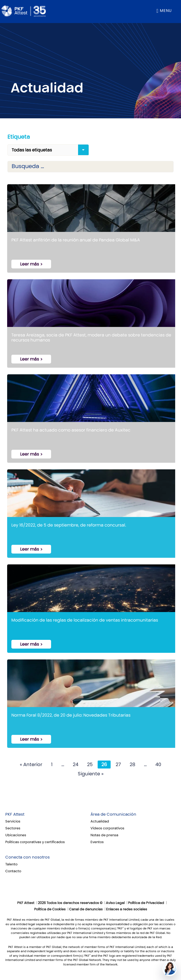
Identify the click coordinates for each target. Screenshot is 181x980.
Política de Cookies (50, 909)
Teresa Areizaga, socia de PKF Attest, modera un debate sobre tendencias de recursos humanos (91, 338)
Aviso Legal (115, 903)
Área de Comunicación (113, 814)
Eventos (97, 842)
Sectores (13, 828)
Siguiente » (91, 774)
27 (118, 765)
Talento (11, 864)
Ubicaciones (16, 835)
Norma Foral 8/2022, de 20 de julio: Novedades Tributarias (71, 715)
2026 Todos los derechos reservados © (70, 903)
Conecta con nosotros (28, 857)
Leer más (30, 264)
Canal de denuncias (86, 909)
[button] (170, 969)
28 (132, 765)
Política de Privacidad (146, 903)
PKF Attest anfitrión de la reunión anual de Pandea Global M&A (76, 240)
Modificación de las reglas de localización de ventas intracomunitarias (85, 620)
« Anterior (31, 765)
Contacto (13, 871)
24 (76, 765)
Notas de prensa (104, 835)
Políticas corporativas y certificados (35, 842)
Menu (166, 11)
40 (158, 765)
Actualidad (100, 821)
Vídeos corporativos (107, 828)
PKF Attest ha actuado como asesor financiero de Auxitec (71, 430)
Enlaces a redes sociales (127, 909)
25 (90, 765)
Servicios (13, 821)
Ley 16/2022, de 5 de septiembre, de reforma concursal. (69, 525)
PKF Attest (15, 814)
